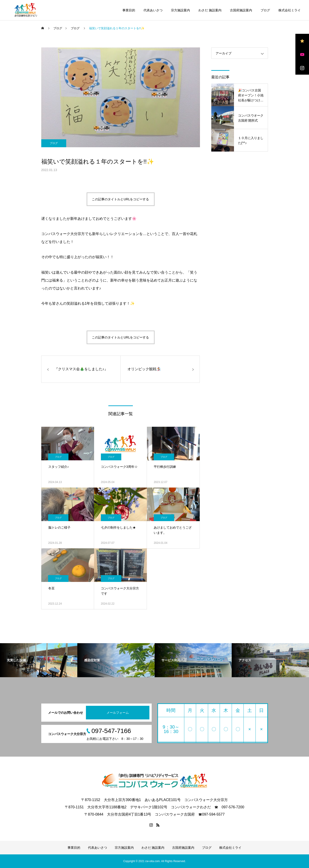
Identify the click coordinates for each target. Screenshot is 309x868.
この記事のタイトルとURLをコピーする (120, 199)
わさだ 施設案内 (210, 10)
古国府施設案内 (241, 10)
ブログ (265, 10)
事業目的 (129, 10)
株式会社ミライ (290, 10)
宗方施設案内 (180, 10)
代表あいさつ (153, 10)
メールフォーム (118, 713)
